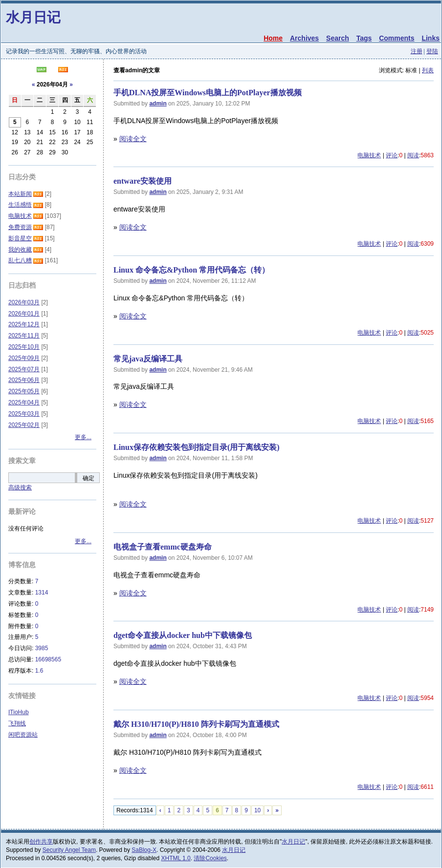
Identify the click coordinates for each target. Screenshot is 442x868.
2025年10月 (24, 347)
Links (431, 38)
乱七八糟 (20, 260)
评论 (392, 155)
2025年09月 (24, 358)
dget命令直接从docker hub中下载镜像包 (183, 635)
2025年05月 (24, 391)
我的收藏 (20, 250)
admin (158, 104)
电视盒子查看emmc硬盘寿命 (163, 547)
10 (257, 810)
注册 (417, 51)
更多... (83, 437)
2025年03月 (24, 414)
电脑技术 (369, 155)
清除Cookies (210, 858)
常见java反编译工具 (148, 359)
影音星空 (20, 238)
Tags (364, 38)
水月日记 (33, 17)
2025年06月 (24, 380)
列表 (428, 70)
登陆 (432, 51)
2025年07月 (24, 369)
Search (338, 38)
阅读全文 (133, 139)
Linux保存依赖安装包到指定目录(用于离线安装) (197, 447)
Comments (397, 38)
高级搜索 (20, 487)
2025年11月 (24, 336)
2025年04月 (24, 402)
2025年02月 (24, 425)
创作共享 (41, 842)
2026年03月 (24, 302)
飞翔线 (17, 723)
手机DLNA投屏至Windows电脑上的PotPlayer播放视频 (208, 93)
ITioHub (19, 712)
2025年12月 (24, 324)
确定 (88, 478)
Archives (304, 38)
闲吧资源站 (23, 735)
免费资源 (20, 227)
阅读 (413, 155)
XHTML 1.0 (176, 858)
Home (273, 38)
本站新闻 (20, 194)
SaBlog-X (144, 850)
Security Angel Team (69, 850)
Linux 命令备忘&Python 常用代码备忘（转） (191, 270)
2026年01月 (24, 314)
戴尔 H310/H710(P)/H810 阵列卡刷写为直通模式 (196, 724)
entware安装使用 (143, 181)
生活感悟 (20, 205)
